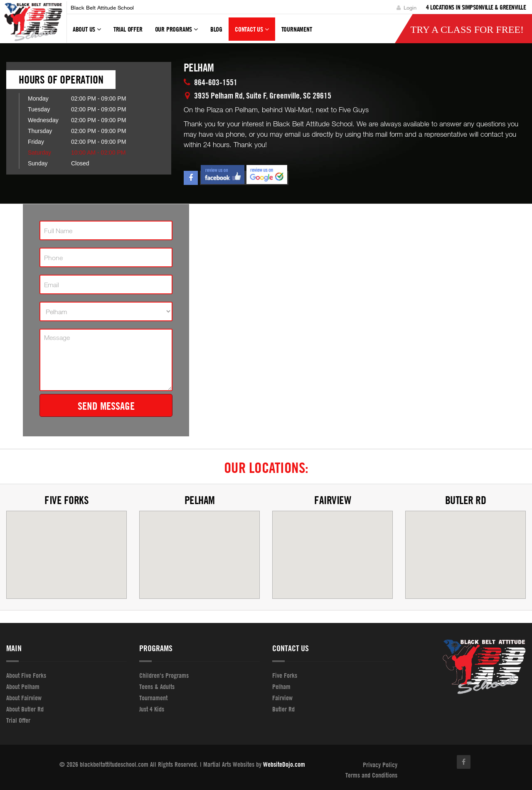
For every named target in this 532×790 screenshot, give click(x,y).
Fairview (332, 500)
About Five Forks (26, 675)
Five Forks (66, 500)
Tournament (153, 698)
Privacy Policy (380, 765)
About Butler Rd (25, 709)
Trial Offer (128, 29)
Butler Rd (466, 500)
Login (406, 7)
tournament (297, 29)
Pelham (200, 500)
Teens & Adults (157, 687)
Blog (216, 29)
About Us (87, 33)
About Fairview (24, 698)
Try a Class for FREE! (467, 30)
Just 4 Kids (152, 709)
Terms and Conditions (371, 775)
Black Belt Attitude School (102, 7)
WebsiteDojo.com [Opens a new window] (284, 764)
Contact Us (252, 33)
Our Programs (176, 33)
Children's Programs (164, 675)
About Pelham (23, 687)
